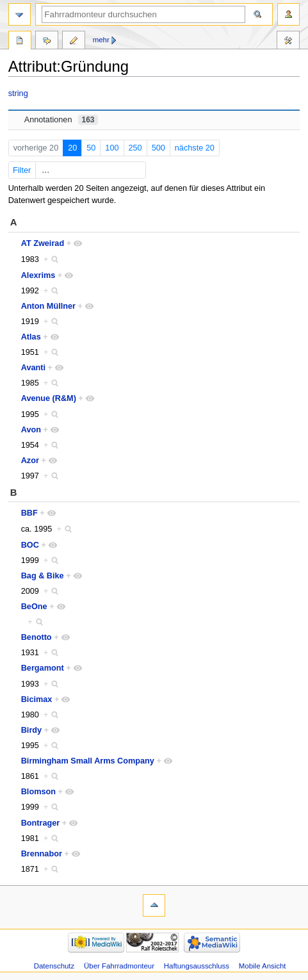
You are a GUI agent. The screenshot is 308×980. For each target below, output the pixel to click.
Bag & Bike (43, 576)
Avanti (33, 368)
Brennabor (42, 854)
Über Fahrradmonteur (119, 966)
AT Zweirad (43, 243)
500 (158, 148)
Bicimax (37, 699)
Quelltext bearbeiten (74, 42)
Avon (31, 430)
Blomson (38, 792)
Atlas (31, 337)
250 (135, 148)
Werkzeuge (288, 42)
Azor (30, 461)
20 (72, 148)
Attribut (20, 42)
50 (91, 148)
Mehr (101, 40)
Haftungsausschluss (197, 966)
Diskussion (47, 42)
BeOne (34, 607)
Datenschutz (54, 966)
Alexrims (38, 275)
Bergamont (43, 668)
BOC (30, 545)
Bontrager (41, 823)
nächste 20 (195, 148)
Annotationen (61, 120)
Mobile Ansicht (263, 966)
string (18, 94)
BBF (29, 513)
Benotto (36, 637)
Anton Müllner (48, 306)
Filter (78, 170)
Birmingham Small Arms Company (88, 761)
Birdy (31, 730)
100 (112, 148)
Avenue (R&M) (49, 398)
